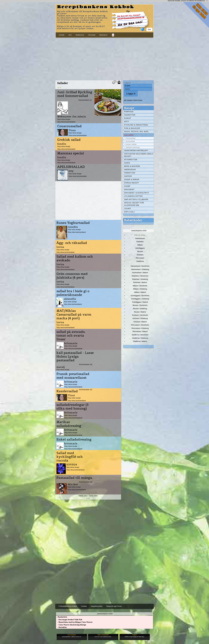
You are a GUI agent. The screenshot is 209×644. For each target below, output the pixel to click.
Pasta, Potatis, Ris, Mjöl (136, 132)
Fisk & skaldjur (132, 128)
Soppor (128, 176)
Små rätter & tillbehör (136, 200)
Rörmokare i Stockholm (140, 325)
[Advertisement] (104, 59)
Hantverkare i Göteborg (140, 269)
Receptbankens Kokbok (96, 7)
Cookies (84, 606)
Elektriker (140, 242)
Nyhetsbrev (103, 35)
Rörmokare (140, 258)
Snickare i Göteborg (140, 318)
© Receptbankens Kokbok (68, 606)
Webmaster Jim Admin (72, 117)
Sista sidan (93, 496)
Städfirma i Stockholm (140, 335)
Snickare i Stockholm (140, 315)
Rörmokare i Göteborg (140, 328)
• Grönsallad (130, 141)
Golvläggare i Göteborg (140, 299)
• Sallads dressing (132, 147)
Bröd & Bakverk (132, 166)
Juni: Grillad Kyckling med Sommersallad (75, 94)
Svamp (127, 186)
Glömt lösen (138, 100)
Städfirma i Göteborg (140, 338)
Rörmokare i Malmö (140, 331)
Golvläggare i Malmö (140, 302)
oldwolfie (70, 299)
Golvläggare (140, 248)
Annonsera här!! (105, 614)
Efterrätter (131, 160)
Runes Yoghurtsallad (73, 223)
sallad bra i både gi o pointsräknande (73, 293)
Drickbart (129, 190)
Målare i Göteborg (140, 289)
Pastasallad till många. (75, 478)
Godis (127, 163)
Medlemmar (80, 35)
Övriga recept (132, 183)
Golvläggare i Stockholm (140, 296)
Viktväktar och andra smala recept (139, 155)
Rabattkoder (133, 220)
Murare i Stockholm (140, 305)
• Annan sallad (130, 144)
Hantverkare (140, 238)
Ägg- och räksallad (72, 243)
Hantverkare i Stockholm (140, 266)
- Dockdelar (61, 627)
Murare (140, 251)
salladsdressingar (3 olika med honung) (72, 407)
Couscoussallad (69, 126)
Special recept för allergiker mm (134, 204)
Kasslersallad (67, 391)
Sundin (62, 144)
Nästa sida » (83, 496)
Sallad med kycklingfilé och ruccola (70, 457)
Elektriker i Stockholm (140, 276)
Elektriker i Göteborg (140, 279)
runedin (73, 227)
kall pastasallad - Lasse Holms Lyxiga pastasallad (75, 356)
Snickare (140, 255)
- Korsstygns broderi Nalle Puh (69, 620)
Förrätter (130, 173)
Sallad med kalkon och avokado (75, 258)
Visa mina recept (64, 119)
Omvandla (92, 35)
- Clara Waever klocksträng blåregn (71, 625)
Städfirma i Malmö (140, 341)
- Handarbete (62, 617)
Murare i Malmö (140, 312)
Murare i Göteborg (140, 309)
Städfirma (140, 261)
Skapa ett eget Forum (114, 606)
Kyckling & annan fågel (136, 125)
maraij (61, 367)
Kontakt (62, 35)
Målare (140, 245)
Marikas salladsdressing (69, 424)
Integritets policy (97, 606)
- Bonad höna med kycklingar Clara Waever (74, 622)
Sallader (129, 135)
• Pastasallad (130, 138)
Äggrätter (130, 115)
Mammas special (71, 153)
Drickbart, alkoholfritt (137, 193)
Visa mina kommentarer (66, 122)
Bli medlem (128, 100)
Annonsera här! (139, 231)
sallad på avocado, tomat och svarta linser (71, 335)
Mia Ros (73, 484)
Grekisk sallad (69, 140)
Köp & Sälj (129, 212)
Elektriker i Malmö (140, 282)
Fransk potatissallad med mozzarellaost (73, 376)
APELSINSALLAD (71, 167)
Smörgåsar (130, 170)
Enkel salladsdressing (74, 439)
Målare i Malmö (140, 292)
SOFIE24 (72, 464)
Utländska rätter (133, 196)
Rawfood (129, 112)
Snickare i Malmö (140, 322)
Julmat (128, 209)
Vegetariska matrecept (136, 151)
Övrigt (128, 118)
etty (71, 171)
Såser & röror (132, 180)
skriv (70, 35)
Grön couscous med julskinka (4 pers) (72, 276)
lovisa (60, 247)
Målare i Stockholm (140, 286)
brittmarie (71, 343)
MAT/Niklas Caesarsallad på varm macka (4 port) (74, 314)
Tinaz (72, 130)
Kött (127, 122)
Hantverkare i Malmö (140, 273)
